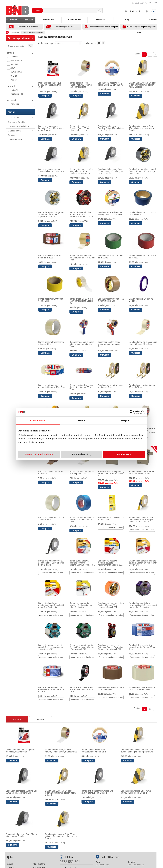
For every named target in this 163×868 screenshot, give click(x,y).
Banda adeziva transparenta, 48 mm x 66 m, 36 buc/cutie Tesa (111, 474)
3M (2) (13, 68)
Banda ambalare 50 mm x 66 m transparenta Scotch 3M (81, 301)
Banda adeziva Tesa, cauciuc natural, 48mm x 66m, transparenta (80, 85)
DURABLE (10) (16, 72)
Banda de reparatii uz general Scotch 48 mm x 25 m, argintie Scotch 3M (52, 214)
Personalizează (82, 454)
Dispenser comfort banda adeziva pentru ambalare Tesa (109, 344)
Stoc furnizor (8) (17, 94)
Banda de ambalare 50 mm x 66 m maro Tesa (111, 688)
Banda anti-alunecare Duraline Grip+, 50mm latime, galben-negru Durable (143, 85)
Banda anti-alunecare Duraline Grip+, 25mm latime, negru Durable (111, 128)
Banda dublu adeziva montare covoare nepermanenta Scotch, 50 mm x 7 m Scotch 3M (109, 563)
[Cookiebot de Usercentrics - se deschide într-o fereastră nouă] (132, 412)
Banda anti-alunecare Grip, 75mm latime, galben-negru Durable (141, 128)
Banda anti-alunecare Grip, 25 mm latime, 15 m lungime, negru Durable (51, 563)
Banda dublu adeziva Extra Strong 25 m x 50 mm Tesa (110, 213)
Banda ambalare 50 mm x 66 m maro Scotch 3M (111, 300)
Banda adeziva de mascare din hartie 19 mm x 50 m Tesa (82, 387)
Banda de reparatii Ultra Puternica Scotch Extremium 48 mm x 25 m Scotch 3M (81, 214)
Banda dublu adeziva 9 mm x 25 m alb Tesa (142, 386)
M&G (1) (14, 80)
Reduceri (101, 20)
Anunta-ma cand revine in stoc (111, 528)
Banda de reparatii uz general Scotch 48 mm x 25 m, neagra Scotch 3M (143, 171)
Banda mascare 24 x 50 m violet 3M (141, 300)
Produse (20, 20)
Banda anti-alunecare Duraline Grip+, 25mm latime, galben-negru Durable (79, 128)
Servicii (11, 135)
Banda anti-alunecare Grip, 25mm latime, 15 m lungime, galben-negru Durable (142, 520)
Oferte (41, 719)
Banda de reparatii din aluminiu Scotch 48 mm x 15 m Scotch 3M (81, 605)
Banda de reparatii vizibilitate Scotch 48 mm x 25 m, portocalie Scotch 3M (111, 605)
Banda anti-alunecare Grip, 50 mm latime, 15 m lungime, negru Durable (111, 171)
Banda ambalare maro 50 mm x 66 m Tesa (50, 257)
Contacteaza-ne (15, 139)
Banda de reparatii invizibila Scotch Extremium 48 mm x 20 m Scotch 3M (51, 647)
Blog (127, 20)
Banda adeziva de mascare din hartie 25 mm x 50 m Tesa (52, 386)
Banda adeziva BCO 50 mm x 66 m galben (52, 300)
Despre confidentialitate (19, 126)
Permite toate (124, 454)
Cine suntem (14, 118)
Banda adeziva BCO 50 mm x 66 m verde (111, 257)
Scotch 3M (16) (16, 60)
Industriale (15, 32)
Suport (10, 864)
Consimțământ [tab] (38, 420)
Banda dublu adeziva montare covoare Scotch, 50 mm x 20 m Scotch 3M (143, 563)
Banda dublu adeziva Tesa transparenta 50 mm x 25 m (110, 84)
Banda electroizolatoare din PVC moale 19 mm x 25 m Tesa (82, 689)
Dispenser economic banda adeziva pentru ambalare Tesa (82, 344)
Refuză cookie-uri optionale (39, 454)
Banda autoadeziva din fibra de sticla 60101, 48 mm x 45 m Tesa (51, 689)
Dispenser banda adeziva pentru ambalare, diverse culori (50, 85)
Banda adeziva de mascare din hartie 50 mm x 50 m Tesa (143, 343)
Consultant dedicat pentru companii (104, 27)
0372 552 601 (141, 3)
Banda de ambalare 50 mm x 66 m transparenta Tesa (142, 688)
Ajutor (155, 3)
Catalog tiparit (14, 131)
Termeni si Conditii (16, 122)
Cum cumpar (75, 20)
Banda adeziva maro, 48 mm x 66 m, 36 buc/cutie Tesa (143, 473)
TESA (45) (14, 56)
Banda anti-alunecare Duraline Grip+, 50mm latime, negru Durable (51, 128)
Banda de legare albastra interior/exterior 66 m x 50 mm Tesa (143, 647)
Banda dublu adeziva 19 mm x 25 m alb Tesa (111, 386)
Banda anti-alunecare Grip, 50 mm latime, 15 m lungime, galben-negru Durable (82, 171)
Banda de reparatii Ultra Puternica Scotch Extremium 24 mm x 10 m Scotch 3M (111, 647)
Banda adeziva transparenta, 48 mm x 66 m (51, 519)
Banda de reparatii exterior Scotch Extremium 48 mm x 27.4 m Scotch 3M (82, 647)
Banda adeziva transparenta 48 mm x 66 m (51, 343)
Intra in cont (134, 11)
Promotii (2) (15, 104)
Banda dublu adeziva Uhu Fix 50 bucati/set (111, 519)
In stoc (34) (15, 90)
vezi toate (29, 20)
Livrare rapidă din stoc (65, 27)
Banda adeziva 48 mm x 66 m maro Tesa (51, 473)
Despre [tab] (125, 420)
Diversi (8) (14, 64)
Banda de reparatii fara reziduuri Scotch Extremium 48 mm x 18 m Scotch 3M (143, 605)
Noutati (17, 719)
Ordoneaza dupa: (46, 43)
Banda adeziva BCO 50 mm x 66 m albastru (142, 213)
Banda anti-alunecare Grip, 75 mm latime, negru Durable (51, 170)
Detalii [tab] (81, 420)
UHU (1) (14, 76)
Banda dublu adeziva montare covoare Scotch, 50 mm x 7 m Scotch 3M (51, 605)
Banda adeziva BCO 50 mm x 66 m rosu (142, 257)
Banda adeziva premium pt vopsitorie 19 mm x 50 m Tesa (82, 520)
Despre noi (48, 20)
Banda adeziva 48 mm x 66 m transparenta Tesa (82, 473)
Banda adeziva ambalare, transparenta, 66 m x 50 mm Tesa (82, 258)
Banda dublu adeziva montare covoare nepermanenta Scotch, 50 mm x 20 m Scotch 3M (81, 563)
